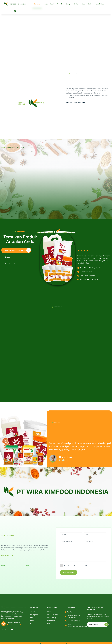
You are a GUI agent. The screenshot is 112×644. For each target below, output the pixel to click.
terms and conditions (75, 566)
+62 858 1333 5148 (15, 625)
